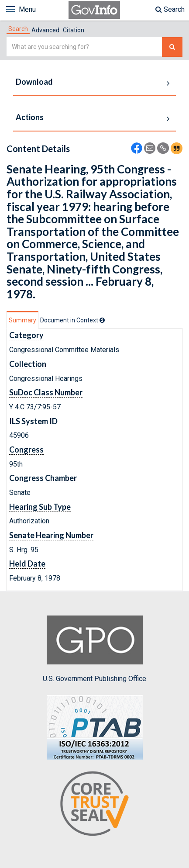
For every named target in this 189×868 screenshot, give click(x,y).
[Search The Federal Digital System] (172, 47)
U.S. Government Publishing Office (94, 649)
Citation (74, 30)
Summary (22, 320)
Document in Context (72, 320)
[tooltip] (102, 320)
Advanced (45, 30)
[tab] (18, 29)
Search (170, 9)
